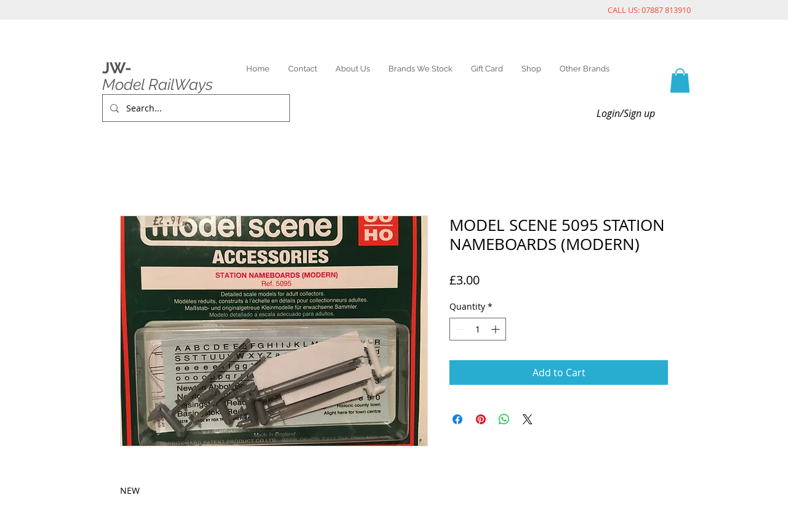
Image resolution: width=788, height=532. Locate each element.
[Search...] (195, 108)
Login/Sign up (626, 113)
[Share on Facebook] (457, 419)
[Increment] (497, 329)
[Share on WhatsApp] (504, 419)
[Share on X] (528, 419)
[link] (680, 80)
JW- (117, 68)
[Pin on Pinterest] (481, 419)
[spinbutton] (478, 329)
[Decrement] (459, 329)
